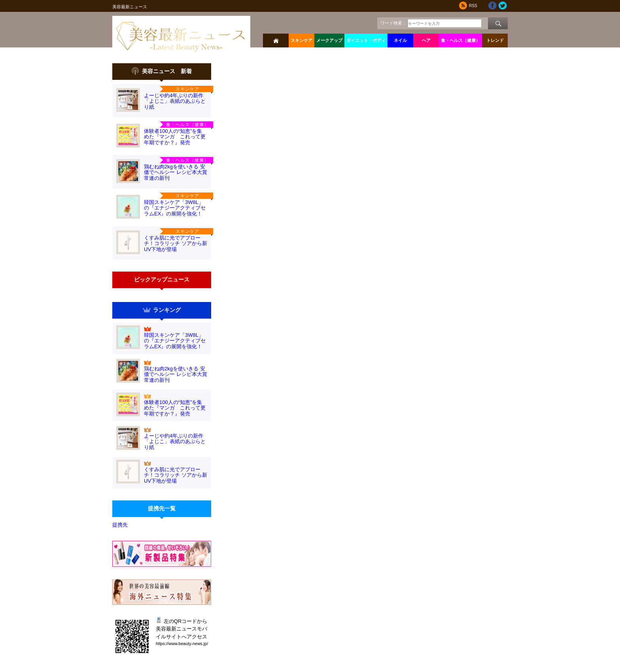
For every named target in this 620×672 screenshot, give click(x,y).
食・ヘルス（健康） (460, 40)
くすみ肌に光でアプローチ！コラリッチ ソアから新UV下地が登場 (176, 244)
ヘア (426, 40)
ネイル (400, 40)
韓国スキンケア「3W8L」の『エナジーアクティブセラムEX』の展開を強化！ (175, 208)
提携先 (120, 525)
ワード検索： (393, 23)
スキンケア (301, 40)
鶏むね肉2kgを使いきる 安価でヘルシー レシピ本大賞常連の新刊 (176, 172)
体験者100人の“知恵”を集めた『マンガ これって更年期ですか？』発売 (175, 137)
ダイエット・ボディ (366, 40)
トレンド (495, 40)
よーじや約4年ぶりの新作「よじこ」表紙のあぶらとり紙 (175, 101)
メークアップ (329, 40)
